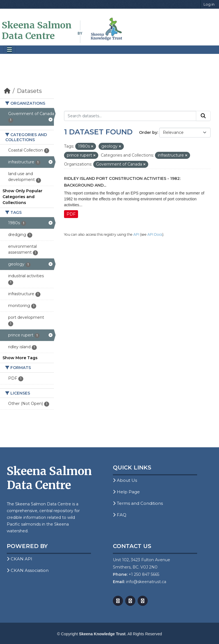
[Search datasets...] (130, 116)
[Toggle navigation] (10, 50)
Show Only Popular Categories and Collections (22, 197)
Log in (209, 4)
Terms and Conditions (138, 503)
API (136, 234)
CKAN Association (28, 570)
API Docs (155, 234)
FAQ (120, 515)
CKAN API (20, 559)
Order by (148, 132)
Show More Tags (20, 358)
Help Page (126, 492)
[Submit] (203, 116)
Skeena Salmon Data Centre (37, 31)
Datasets (29, 91)
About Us (125, 480)
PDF (71, 214)
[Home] (7, 91)
